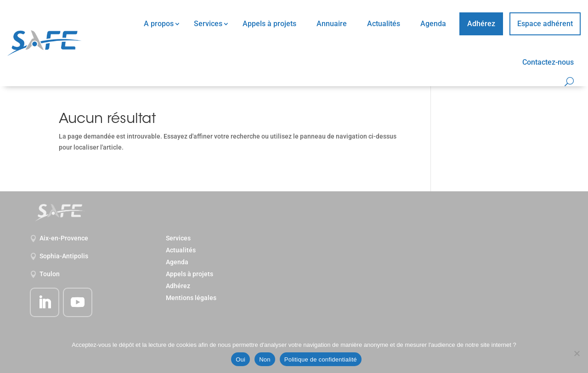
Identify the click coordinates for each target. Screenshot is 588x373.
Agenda (433, 24)
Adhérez (481, 24)
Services (208, 24)
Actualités (384, 24)
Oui (240, 359)
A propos (159, 24)
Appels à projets (269, 24)
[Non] (577, 353)
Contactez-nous (548, 62)
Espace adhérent (545, 24)
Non (265, 359)
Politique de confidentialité (321, 359)
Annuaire (332, 24)
